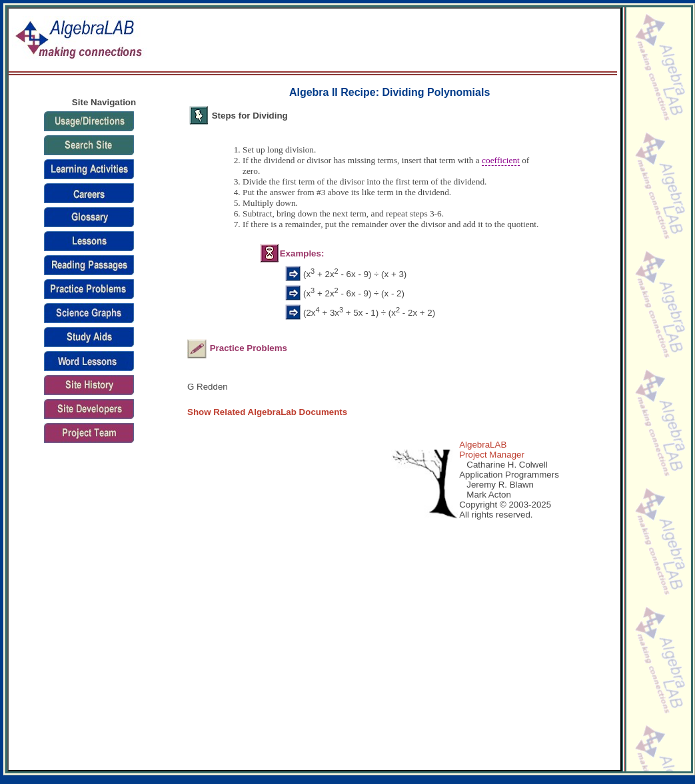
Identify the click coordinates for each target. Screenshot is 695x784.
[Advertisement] (384, 41)
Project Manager (492, 455)
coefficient (501, 160)
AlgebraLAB (483, 445)
